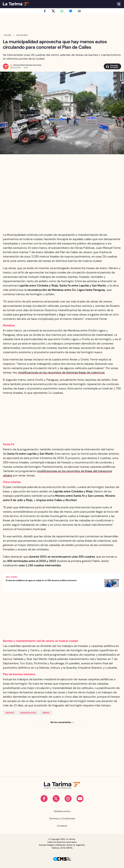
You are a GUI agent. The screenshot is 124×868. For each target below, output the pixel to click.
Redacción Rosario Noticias (28, 65)
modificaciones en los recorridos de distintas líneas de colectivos (61, 372)
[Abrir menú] (119, 4)
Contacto (62, 826)
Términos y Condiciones (62, 819)
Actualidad (22, 35)
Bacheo (10, 713)
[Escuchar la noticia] (112, 66)
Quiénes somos (62, 811)
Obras (46, 713)
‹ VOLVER (7, 35)
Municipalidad (28, 713)
